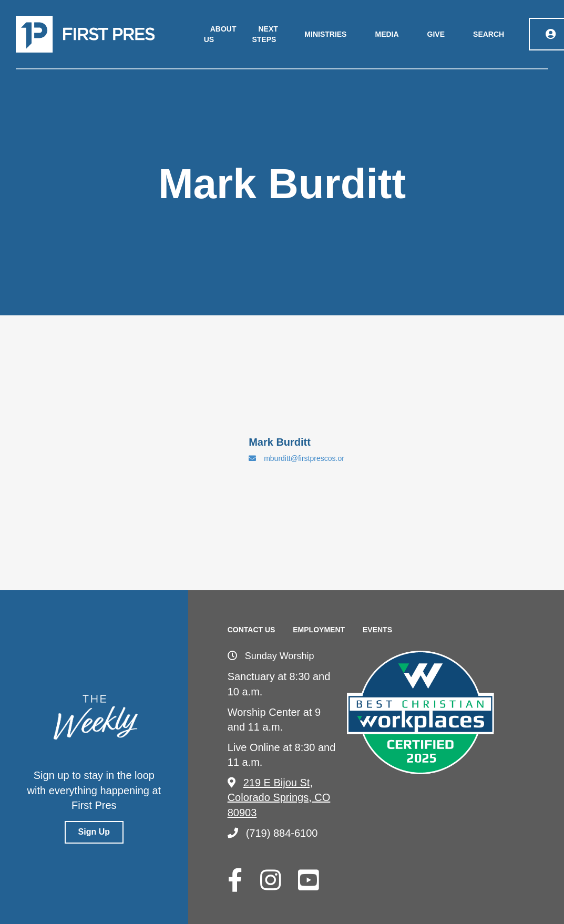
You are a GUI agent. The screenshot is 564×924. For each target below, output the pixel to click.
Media (387, 34)
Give (436, 34)
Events (377, 630)
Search (489, 34)
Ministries (325, 34)
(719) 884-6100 (273, 833)
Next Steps (265, 34)
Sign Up (94, 832)
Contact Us (252, 630)
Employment (319, 630)
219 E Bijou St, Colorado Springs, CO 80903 (279, 798)
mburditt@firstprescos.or (296, 458)
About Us (220, 34)
